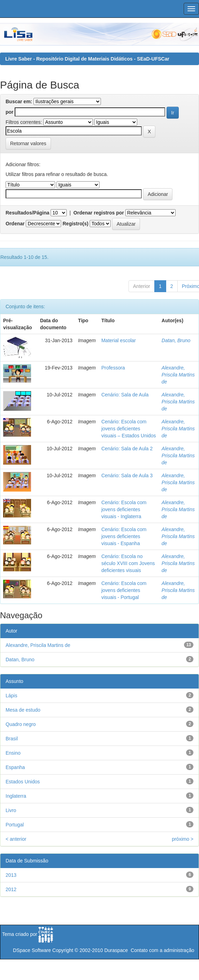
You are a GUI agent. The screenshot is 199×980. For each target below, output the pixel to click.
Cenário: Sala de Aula (125, 395)
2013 (11, 875)
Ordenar (15, 224)
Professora (113, 368)
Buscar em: (19, 101)
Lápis (11, 696)
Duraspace (116, 950)
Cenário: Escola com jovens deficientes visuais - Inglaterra (124, 509)
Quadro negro (21, 724)
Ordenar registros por (99, 213)
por (10, 112)
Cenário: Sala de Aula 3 (127, 475)
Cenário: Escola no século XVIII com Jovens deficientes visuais (128, 563)
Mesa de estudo (23, 710)
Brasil (12, 739)
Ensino (13, 753)
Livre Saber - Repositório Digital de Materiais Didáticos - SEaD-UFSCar (87, 59)
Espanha (15, 767)
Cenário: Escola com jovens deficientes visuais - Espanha (124, 536)
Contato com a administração (162, 950)
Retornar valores (28, 143)
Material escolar (119, 340)
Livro (11, 810)
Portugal (15, 825)
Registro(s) (75, 224)
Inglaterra (16, 796)
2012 (11, 889)
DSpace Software (32, 950)
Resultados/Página (27, 213)
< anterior (16, 839)
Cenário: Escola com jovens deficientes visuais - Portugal (124, 590)
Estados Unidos (23, 782)
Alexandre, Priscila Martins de (178, 375)
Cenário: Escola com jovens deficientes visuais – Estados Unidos (128, 429)
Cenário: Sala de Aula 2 (127, 449)
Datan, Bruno (176, 340)
